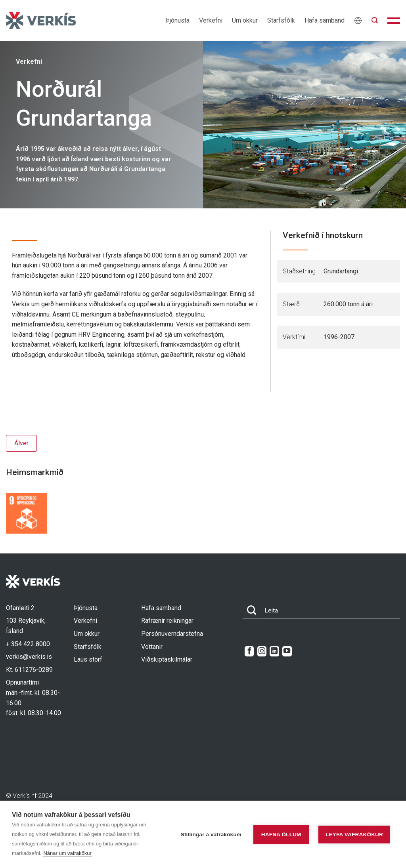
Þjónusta (178, 20)
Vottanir (152, 647)
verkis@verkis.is (29, 657)
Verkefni (211, 20)
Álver (21, 443)
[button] (375, 20)
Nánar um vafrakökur (67, 853)
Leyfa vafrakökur (354, 835)
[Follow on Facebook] (249, 651)
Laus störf (88, 659)
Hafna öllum (281, 835)
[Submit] (251, 611)
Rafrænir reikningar (167, 621)
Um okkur (245, 20)
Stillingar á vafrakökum (211, 835)
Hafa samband (325, 20)
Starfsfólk (281, 20)
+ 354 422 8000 (28, 644)
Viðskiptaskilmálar (167, 659)
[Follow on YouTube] (287, 651)
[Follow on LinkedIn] (274, 651)
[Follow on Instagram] (262, 651)
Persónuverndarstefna (172, 634)
